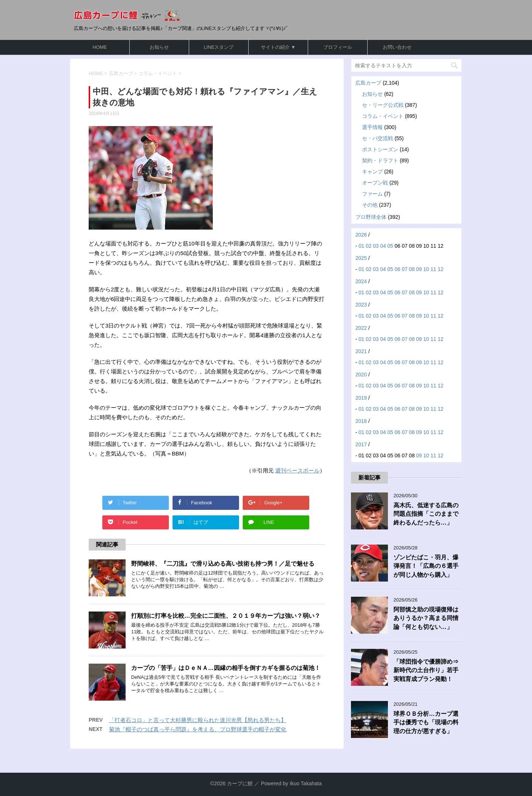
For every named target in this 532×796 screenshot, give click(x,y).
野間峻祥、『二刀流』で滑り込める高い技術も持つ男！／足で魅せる (223, 564)
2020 (361, 375)
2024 (361, 281)
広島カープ (368, 83)
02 (369, 246)
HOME (100, 47)
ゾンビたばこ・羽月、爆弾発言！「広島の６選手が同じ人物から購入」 (426, 566)
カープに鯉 (240, 783)
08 (412, 269)
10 (426, 269)
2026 (361, 235)
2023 (361, 305)
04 (383, 246)
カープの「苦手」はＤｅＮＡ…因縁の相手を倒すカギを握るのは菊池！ (226, 668)
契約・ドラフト (380, 160)
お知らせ (159, 47)
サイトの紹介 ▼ (278, 47)
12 (441, 269)
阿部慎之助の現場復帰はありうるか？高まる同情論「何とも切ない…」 (426, 618)
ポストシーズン (380, 149)
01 (362, 246)
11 (433, 269)
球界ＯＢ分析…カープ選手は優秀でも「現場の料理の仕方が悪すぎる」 (426, 722)
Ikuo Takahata (306, 783)
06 (398, 269)
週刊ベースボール (297, 470)
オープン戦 (375, 183)
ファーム (372, 194)
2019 (361, 398)
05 (390, 246)
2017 (361, 444)
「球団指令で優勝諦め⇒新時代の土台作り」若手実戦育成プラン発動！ (426, 670)
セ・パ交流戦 (378, 138)
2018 (361, 421)
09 (419, 269)
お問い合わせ (397, 47)
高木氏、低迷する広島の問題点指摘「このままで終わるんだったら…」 (426, 514)
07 (405, 269)
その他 (370, 205)
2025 (361, 258)
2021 (361, 351)
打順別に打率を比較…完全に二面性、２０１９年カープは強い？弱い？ (226, 616)
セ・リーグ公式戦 (383, 105)
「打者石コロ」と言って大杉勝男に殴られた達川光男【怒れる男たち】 (198, 720)
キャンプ (372, 172)
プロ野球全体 (371, 217)
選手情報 (372, 127)
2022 (361, 328)
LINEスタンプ (219, 47)
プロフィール (338, 47)
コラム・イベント (383, 116)
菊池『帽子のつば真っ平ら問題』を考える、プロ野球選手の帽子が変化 (198, 729)
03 (376, 246)
